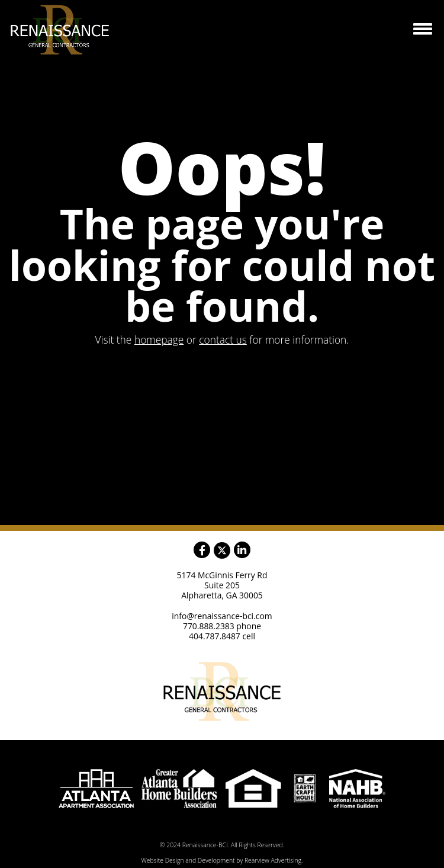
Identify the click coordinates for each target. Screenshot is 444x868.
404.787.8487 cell (222, 636)
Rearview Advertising (273, 860)
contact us (223, 339)
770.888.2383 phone (222, 626)
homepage (159, 339)
